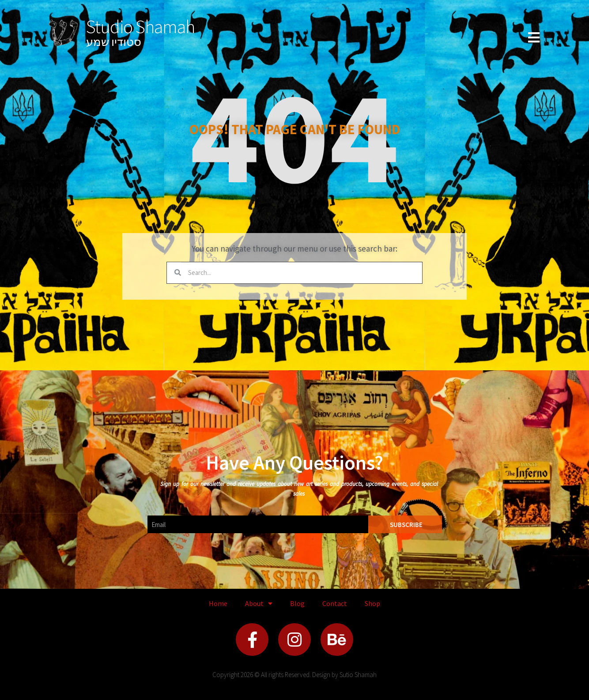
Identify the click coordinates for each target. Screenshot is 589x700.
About (259, 603)
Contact (335, 603)
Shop (372, 603)
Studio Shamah (140, 26)
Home (218, 603)
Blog (297, 603)
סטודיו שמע (114, 42)
